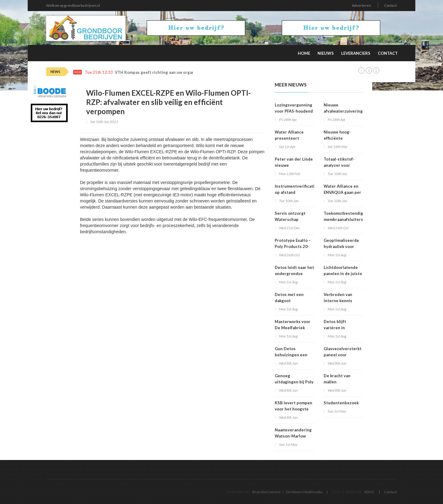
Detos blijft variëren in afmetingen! (336, 328)
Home (304, 53)
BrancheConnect (266, 492)
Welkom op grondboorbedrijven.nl (73, 5)
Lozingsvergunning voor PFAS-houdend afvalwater (294, 111)
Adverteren (361, 5)
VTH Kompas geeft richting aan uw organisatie (160, 72)
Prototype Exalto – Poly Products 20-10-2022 (293, 246)
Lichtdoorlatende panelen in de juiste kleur (343, 274)
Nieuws (326, 53)
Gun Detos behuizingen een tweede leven (291, 355)
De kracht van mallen (337, 379)
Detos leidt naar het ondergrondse (294, 270)
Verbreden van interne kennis (338, 298)
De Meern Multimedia (304, 492)
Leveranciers (356, 53)
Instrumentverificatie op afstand (296, 189)
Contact (391, 5)
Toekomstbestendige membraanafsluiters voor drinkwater (345, 219)
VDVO (369, 492)
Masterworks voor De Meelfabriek (293, 325)
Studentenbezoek (341, 403)
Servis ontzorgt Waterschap (290, 216)
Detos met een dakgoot (289, 298)
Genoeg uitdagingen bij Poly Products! (294, 382)
